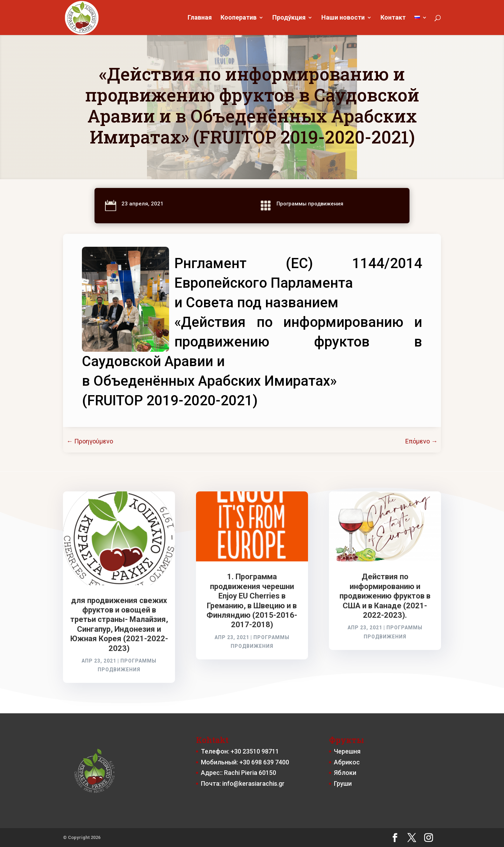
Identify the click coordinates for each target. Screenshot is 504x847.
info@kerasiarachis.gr (253, 783)
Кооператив (239, 18)
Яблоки (345, 773)
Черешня (347, 751)
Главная (200, 18)
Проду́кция (289, 18)
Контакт (393, 18)
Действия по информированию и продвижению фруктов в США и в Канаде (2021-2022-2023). (385, 596)
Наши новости (343, 18)
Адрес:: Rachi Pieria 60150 (239, 773)
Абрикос (347, 762)
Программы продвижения (310, 204)
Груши (343, 783)
